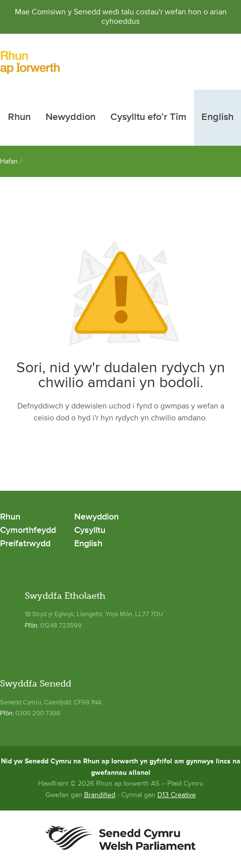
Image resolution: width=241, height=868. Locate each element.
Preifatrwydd (25, 544)
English (217, 117)
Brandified (100, 795)
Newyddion (71, 117)
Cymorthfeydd (28, 531)
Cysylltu (90, 531)
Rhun (19, 117)
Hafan (9, 161)
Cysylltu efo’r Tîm (148, 117)
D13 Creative (177, 795)
